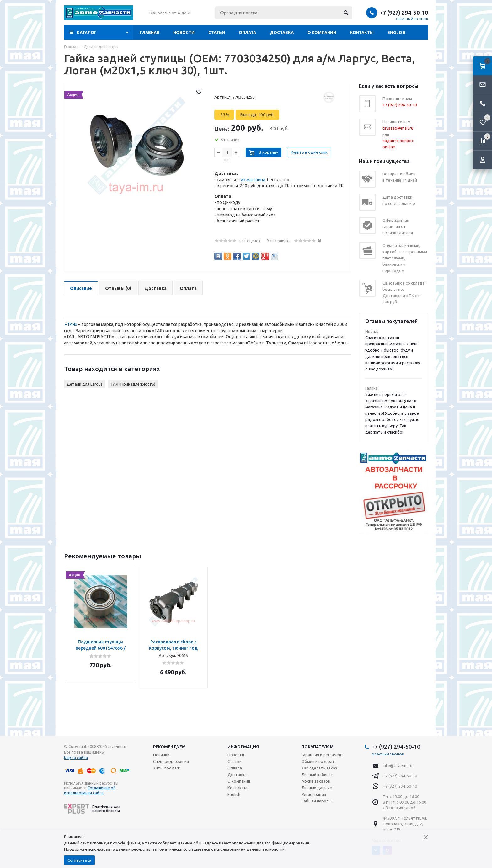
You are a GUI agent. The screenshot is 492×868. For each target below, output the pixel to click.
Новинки (161, 755)
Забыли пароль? (317, 801)
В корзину (268, 152)
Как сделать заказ (319, 768)
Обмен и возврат (318, 761)
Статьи (217, 32)
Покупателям (318, 747)
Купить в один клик (309, 152)
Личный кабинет (317, 775)
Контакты (362, 32)
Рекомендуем (169, 747)
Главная (150, 32)
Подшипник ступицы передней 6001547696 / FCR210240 (101, 648)
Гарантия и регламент (323, 755)
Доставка (282, 32)
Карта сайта (76, 758)
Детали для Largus (85, 384)
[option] (100, 624)
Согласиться (79, 860)
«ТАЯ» (71, 324)
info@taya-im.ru (398, 765)
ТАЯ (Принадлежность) (133, 384)
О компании (322, 32)
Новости (184, 32)
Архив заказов (316, 781)
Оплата (247, 32)
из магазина (253, 180)
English (396, 32)
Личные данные (317, 788)
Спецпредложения (171, 761)
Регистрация (314, 794)
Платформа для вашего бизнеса (92, 809)
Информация (243, 747)
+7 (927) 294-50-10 (404, 13)
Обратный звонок (412, 19)
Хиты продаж (166, 768)
